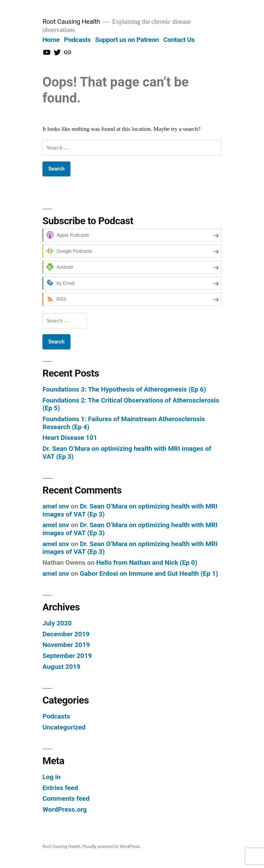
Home (51, 40)
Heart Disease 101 (70, 438)
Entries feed (60, 788)
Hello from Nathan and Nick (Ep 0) (147, 563)
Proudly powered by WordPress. (112, 847)
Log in (52, 777)
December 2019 (66, 634)
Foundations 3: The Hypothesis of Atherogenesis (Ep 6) (124, 389)
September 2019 (67, 656)
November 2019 (66, 645)
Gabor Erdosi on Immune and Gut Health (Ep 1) (149, 573)
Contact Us (179, 40)
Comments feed (66, 798)
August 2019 (61, 667)
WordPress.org (65, 809)
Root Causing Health (71, 21)
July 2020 (57, 623)
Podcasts (77, 40)
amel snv (56, 506)
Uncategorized (64, 727)
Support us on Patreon (127, 40)
